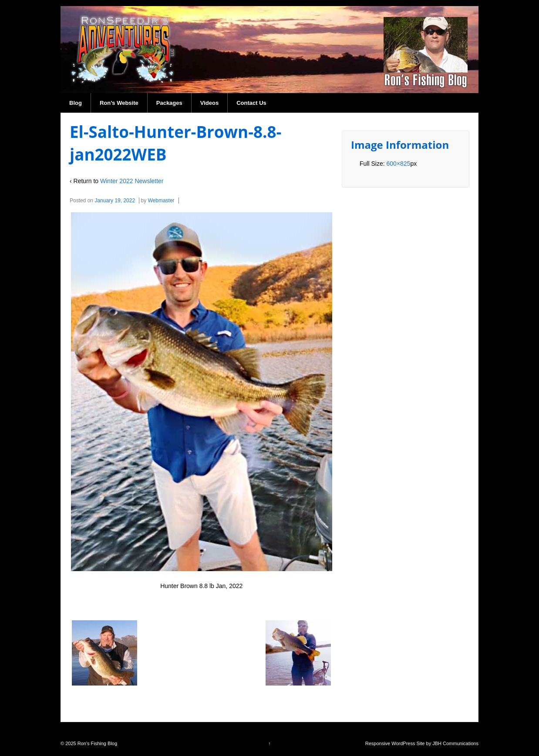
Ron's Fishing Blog (97, 743)
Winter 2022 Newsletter (132, 181)
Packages (169, 103)
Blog (76, 103)
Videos (209, 103)
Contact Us (251, 103)
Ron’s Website (119, 103)
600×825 (398, 164)
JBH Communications (455, 743)
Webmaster (161, 201)
